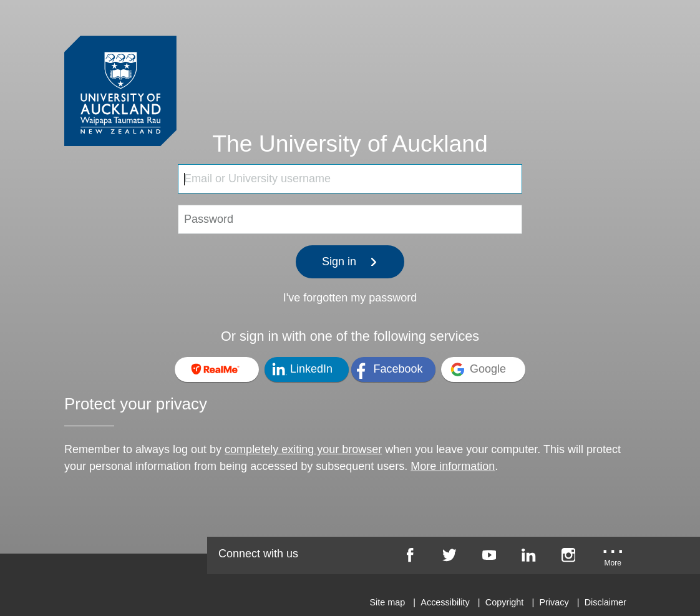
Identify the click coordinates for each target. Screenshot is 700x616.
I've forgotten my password (350, 298)
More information (453, 466)
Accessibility (445, 602)
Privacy (554, 602)
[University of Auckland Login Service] (120, 67)
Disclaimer (605, 602)
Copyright (505, 602)
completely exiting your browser (303, 449)
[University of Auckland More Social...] (613, 559)
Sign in (350, 262)
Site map (387, 602)
